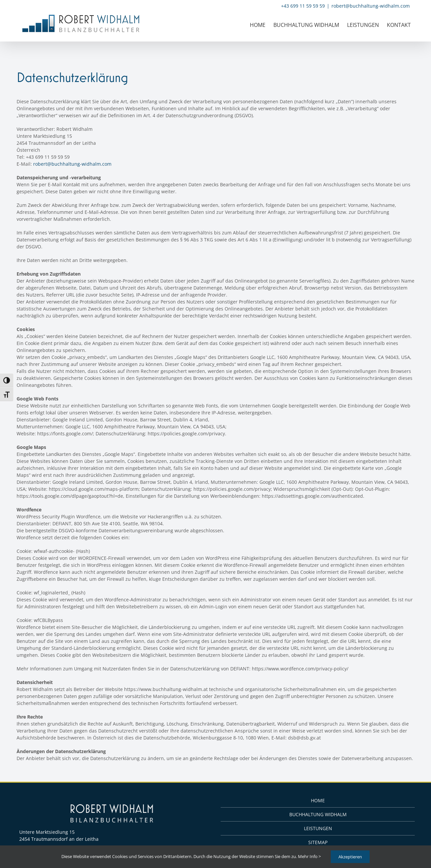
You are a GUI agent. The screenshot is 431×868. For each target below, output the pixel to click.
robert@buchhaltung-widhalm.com (371, 6)
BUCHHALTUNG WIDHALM (318, 814)
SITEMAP (318, 842)
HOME (318, 800)
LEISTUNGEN (318, 828)
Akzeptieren (350, 857)
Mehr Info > (309, 856)
